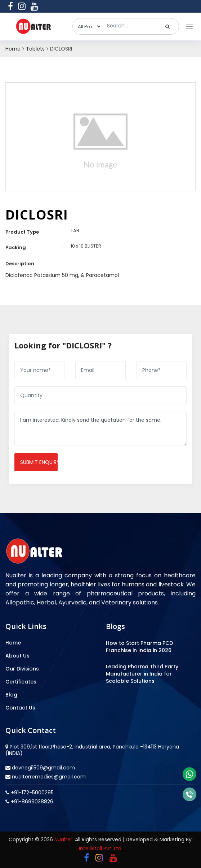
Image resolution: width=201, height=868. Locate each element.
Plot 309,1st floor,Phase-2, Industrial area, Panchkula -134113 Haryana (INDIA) (92, 750)
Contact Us (20, 708)
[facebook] (10, 6)
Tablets (35, 49)
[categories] (87, 26)
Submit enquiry (39, 462)
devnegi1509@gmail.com (43, 768)
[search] (168, 26)
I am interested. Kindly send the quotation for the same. (100, 429)
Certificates (21, 682)
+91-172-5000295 (32, 793)
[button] (188, 25)
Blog (11, 695)
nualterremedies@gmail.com (48, 777)
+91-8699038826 (31, 802)
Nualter (63, 839)
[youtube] (34, 6)
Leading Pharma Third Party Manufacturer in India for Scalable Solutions (142, 674)
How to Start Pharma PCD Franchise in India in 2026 (139, 647)
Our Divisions (22, 669)
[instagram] (22, 6)
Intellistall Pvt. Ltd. (101, 849)
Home (13, 49)
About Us (17, 656)
